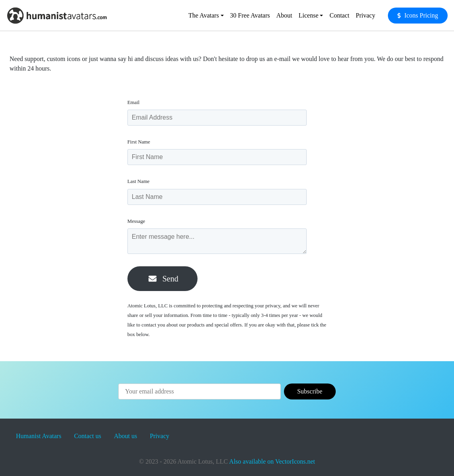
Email (136, 102)
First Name (141, 142)
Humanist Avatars (39, 436)
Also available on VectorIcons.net (272, 461)
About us (125, 436)
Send (163, 279)
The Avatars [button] (204, 15)
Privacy (365, 15)
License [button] (309, 15)
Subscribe (310, 391)
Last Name (141, 181)
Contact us (88, 436)
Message (138, 221)
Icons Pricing (421, 15)
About (284, 15)
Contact (339, 15)
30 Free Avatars (250, 15)
